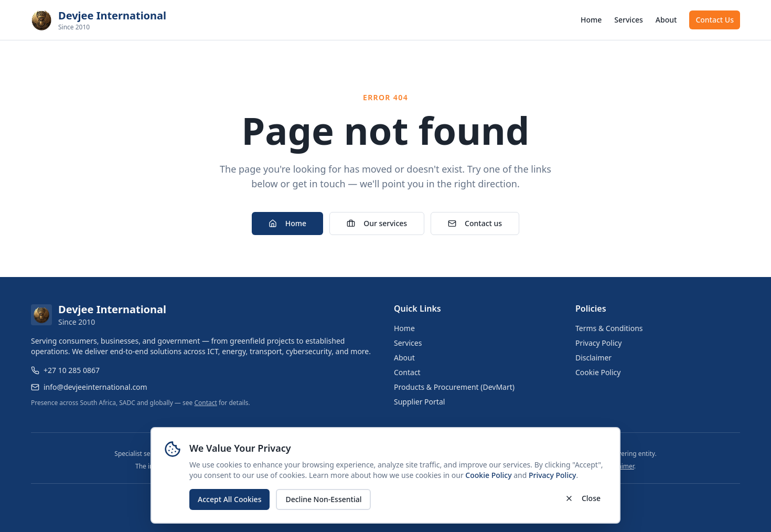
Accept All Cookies (229, 499)
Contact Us (715, 20)
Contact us (475, 223)
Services (629, 20)
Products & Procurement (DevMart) (454, 387)
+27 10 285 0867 (72, 370)
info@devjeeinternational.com (95, 387)
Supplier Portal (419, 402)
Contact (205, 403)
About (666, 20)
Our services (377, 223)
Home (591, 20)
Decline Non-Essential (323, 499)
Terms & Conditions (609, 328)
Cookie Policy (488, 475)
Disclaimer (593, 358)
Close (583, 498)
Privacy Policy (552, 475)
